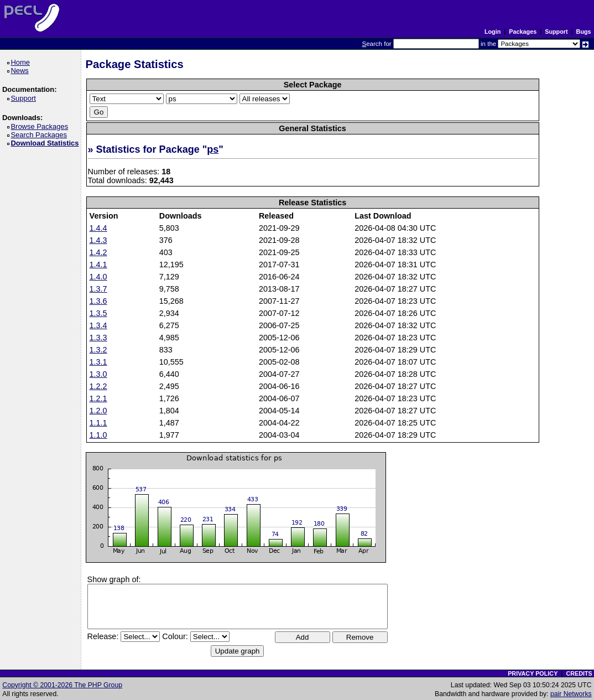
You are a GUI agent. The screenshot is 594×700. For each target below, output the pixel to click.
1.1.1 (98, 423)
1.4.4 (98, 228)
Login (493, 32)
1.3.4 (98, 325)
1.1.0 (98, 435)
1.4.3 (98, 240)
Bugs (584, 32)
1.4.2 (98, 252)
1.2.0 (98, 411)
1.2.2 (98, 386)
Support (556, 32)
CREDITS (579, 673)
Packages (523, 32)
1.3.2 (98, 350)
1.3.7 (98, 289)
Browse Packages (41, 126)
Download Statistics (46, 143)
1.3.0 (98, 374)
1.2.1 (98, 398)
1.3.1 (98, 362)
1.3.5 (98, 313)
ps (213, 149)
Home (22, 62)
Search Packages (40, 135)
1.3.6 (98, 301)
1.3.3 (98, 338)
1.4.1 (98, 265)
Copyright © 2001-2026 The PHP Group (62, 685)
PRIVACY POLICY (533, 673)
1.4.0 (98, 277)
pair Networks (571, 694)
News (21, 71)
